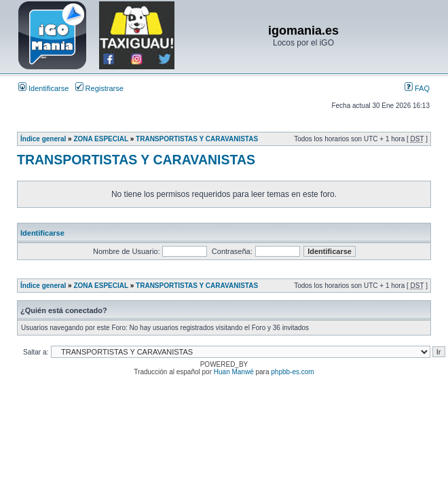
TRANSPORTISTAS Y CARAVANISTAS (197, 139)
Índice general (43, 139)
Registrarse (99, 88)
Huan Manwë (234, 372)
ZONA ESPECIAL (101, 139)
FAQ (417, 88)
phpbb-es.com (292, 372)
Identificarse (43, 88)
